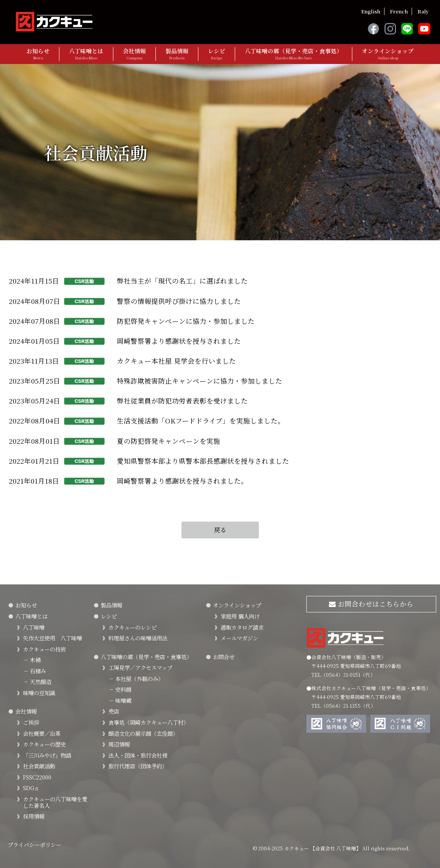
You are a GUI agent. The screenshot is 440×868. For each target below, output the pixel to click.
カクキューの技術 (44, 649)
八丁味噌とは (86, 54)
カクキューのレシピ (132, 627)
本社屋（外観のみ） (136, 678)
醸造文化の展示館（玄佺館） (143, 733)
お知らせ (38, 54)
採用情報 (34, 816)
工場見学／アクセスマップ (140, 667)
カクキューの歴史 (44, 744)
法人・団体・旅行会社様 (138, 755)
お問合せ (224, 657)
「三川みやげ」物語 (47, 755)
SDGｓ (31, 788)
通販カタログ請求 (242, 627)
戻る (220, 530)
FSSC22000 (37, 777)
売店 (114, 711)
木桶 (32, 660)
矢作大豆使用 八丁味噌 (52, 638)
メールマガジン (239, 638)
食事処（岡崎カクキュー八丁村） (149, 722)
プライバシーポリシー (34, 844)
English (371, 11)
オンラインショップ (388, 54)
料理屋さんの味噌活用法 (138, 638)
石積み (34, 671)
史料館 (120, 689)
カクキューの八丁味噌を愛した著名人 (55, 802)
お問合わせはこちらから (371, 604)
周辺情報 (119, 744)
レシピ (217, 54)
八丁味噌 (34, 627)
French (399, 11)
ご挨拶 (31, 722)
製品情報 (177, 54)
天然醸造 (37, 682)
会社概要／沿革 (42, 733)
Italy (423, 11)
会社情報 (134, 54)
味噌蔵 (120, 700)
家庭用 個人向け (240, 616)
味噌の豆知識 (39, 693)
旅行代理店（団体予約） (138, 766)
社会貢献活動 (39, 766)
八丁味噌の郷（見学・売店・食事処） (294, 54)
